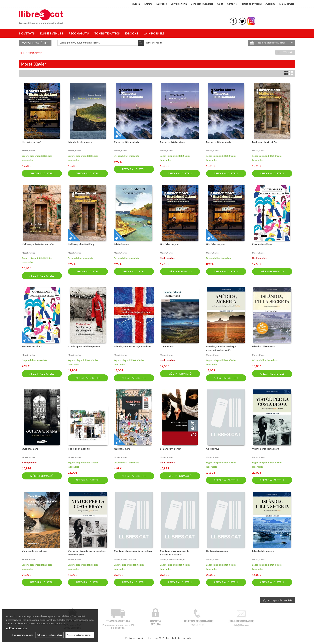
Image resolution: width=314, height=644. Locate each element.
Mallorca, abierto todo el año (38, 244)
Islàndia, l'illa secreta (263, 346)
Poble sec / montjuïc (79, 449)
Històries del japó (32, 142)
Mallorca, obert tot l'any (265, 142)
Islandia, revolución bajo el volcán (132, 346)
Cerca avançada (154, 43)
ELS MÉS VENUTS (52, 33)
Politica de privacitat (251, 4)
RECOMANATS (79, 33)
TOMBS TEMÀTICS (108, 33)
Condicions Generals (202, 4)
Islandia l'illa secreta (263, 551)
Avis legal (270, 4)
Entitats (148, 4)
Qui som (136, 4)
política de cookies (17, 628)
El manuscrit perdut (171, 449)
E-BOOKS (132, 33)
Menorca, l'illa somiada (126, 142)
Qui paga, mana (30, 449)
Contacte (232, 4)
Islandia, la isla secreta (80, 142)
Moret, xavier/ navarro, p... (173, 559)
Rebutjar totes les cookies (49, 635)
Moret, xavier (28, 151)
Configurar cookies (135, 638)
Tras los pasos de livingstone (84, 346)
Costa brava (213, 449)
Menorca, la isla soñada (173, 142)
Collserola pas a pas (217, 551)
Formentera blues (262, 244)
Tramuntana (167, 346)
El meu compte (287, 4)
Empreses (162, 4)
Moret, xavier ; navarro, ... (126, 559)
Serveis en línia (179, 4)
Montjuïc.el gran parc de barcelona (133, 551)
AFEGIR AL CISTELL (42, 173)
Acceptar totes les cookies (80, 635)
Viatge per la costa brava (266, 449)
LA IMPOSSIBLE (154, 33)
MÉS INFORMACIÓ (180, 271)
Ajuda (220, 4)
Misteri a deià (121, 244)
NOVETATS (27, 33)
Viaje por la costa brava (34, 551)
